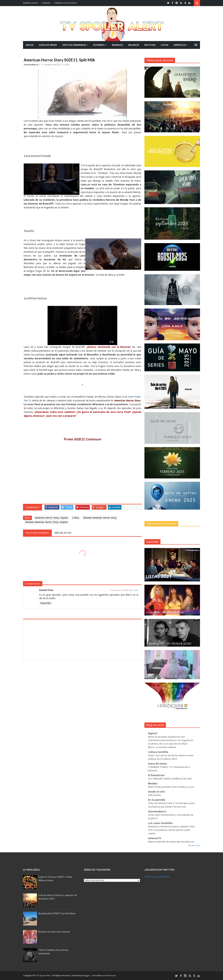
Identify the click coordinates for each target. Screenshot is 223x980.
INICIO (30, 45)
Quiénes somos (30, 3)
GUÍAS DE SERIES (48, 45)
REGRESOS (117, 45)
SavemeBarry (31, 65)
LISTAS (165, 45)
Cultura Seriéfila (158, 752)
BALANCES (134, 45)
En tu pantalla (157, 800)
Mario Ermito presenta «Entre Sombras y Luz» (171, 787)
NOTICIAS (150, 45)
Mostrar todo (194, 845)
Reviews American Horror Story (100, 518)
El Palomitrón (156, 775)
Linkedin (115, 507)
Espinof (153, 733)
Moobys (153, 783)
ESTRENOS (99, 45)
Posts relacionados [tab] (37, 533)
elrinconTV (155, 838)
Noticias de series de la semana (54, 932)
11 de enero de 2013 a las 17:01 (124, 590)
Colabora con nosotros (66, 3)
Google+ (99, 507)
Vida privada (154, 795)
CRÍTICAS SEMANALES (74, 45)
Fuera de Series (157, 764)
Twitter (67, 507)
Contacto (46, 3)
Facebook (52, 507)
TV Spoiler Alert (44, 976)
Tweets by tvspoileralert (157, 877)
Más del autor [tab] (63, 533)
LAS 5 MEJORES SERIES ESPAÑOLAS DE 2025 (170, 779)
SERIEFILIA (180, 45)
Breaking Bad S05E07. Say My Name (57, 913)
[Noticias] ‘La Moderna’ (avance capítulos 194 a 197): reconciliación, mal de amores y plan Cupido (171, 830)
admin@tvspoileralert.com (104, 976)
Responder (46, 603)
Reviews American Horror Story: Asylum (46, 522)
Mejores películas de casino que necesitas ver (171, 842)
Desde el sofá (156, 792)
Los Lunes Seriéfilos (160, 823)
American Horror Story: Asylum (51, 518)
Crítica (76, 518)
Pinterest (83, 507)
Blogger (87, 976)
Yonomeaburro (157, 811)
